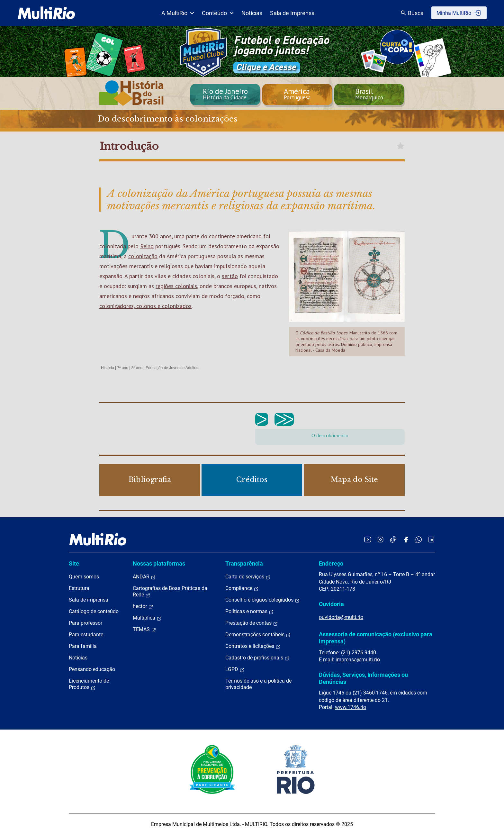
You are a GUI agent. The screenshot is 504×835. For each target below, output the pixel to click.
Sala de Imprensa (292, 13)
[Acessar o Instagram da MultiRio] (380, 539)
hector (143, 606)
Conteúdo (218, 13)
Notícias (252, 13)
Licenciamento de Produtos (89, 684)
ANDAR (144, 577)
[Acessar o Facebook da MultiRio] (406, 539)
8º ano (137, 368)
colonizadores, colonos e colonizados (145, 306)
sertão (230, 276)
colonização (143, 256)
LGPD (235, 669)
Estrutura (79, 588)
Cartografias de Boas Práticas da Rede (170, 592)
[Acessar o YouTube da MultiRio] (368, 539)
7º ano (122, 368)
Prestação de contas (252, 623)
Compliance (242, 588)
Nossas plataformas (159, 563)
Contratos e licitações (253, 646)
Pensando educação (92, 669)
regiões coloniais (176, 286)
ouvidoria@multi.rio (341, 617)
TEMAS (144, 630)
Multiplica (147, 618)
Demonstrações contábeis (258, 635)
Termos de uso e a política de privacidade (258, 684)
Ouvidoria (331, 604)
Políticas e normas (250, 612)
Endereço (331, 563)
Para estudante (86, 635)
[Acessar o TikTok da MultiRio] (393, 539)
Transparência (244, 563)
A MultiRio (178, 13)
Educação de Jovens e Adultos (172, 368)
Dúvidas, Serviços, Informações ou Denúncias (363, 678)
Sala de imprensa (89, 600)
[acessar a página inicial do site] (46, 13)
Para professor (85, 623)
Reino (147, 246)
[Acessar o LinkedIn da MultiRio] (431, 539)
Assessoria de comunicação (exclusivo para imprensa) (376, 638)
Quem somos (84, 577)
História (108, 368)
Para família (83, 646)
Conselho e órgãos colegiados (263, 600)
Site (74, 563)
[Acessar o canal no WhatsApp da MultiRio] (419, 539)
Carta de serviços (248, 577)
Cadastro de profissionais (257, 658)
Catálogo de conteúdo (94, 611)
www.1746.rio (351, 707)
